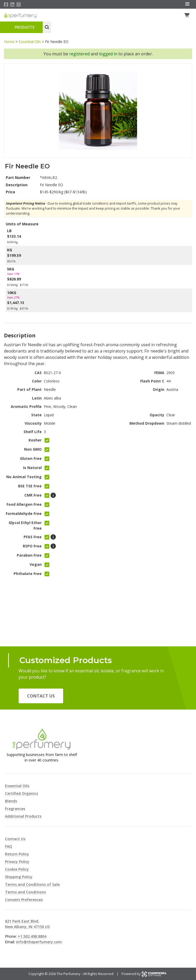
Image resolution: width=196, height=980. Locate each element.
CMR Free (33, 496)
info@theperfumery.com (39, 942)
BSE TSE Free (30, 486)
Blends (11, 801)
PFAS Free (33, 537)
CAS (38, 373)
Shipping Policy (19, 877)
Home (9, 42)
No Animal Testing (24, 477)
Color (37, 382)
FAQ (9, 846)
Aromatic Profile (26, 407)
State (36, 415)
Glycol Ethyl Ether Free (25, 526)
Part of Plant (29, 390)
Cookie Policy (17, 869)
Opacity (157, 415)
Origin (159, 390)
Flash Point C (152, 382)
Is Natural (32, 468)
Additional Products (23, 816)
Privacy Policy (17, 862)
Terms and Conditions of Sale (32, 884)
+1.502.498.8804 (32, 936)
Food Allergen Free (24, 505)
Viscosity (33, 424)
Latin (37, 398)
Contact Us (41, 696)
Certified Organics (21, 793)
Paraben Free (29, 555)
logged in (108, 54)
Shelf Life (33, 432)
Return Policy (17, 854)
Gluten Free (31, 459)
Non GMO (33, 450)
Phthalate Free (28, 574)
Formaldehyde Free (24, 514)
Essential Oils (30, 42)
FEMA (159, 373)
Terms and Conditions (25, 892)
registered (79, 54)
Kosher (35, 441)
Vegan (36, 565)
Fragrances (15, 809)
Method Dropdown (147, 424)
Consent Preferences (24, 900)
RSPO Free (32, 546)
